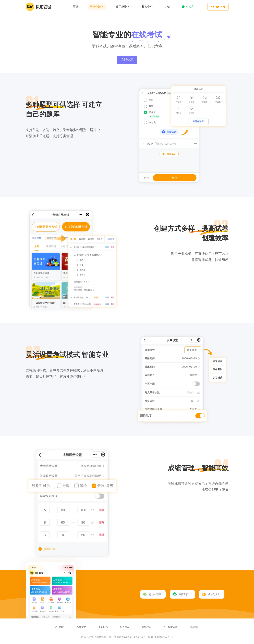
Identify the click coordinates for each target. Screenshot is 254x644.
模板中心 (147, 7)
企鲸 (167, 7)
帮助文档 (81, 627)
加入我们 (194, 627)
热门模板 (60, 627)
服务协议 (125, 627)
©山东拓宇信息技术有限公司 (96, 637)
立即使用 (127, 60)
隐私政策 (146, 627)
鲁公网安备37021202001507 (130, 637)
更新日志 (103, 627)
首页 (75, 7)
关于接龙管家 (170, 627)
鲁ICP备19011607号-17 (161, 637)
